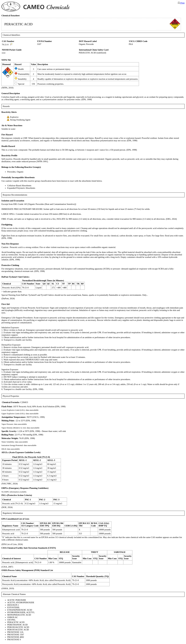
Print (181, 3)
